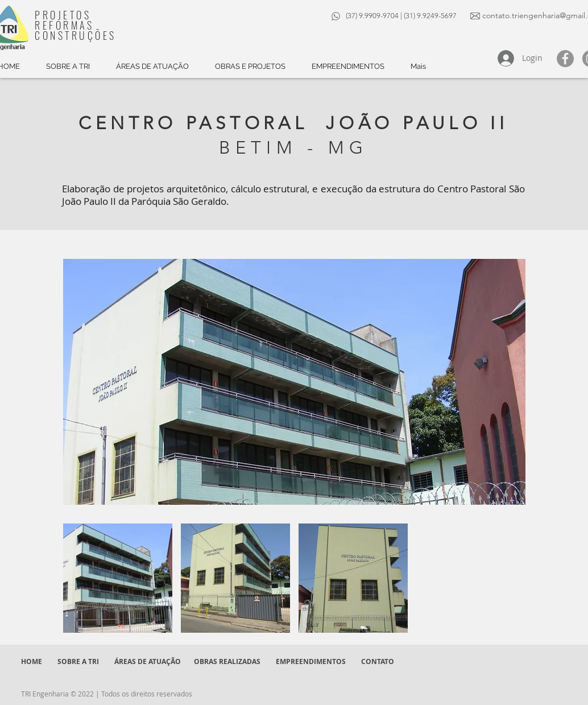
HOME (32, 661)
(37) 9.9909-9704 (372, 16)
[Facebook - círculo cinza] (565, 59)
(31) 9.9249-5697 (431, 16)
